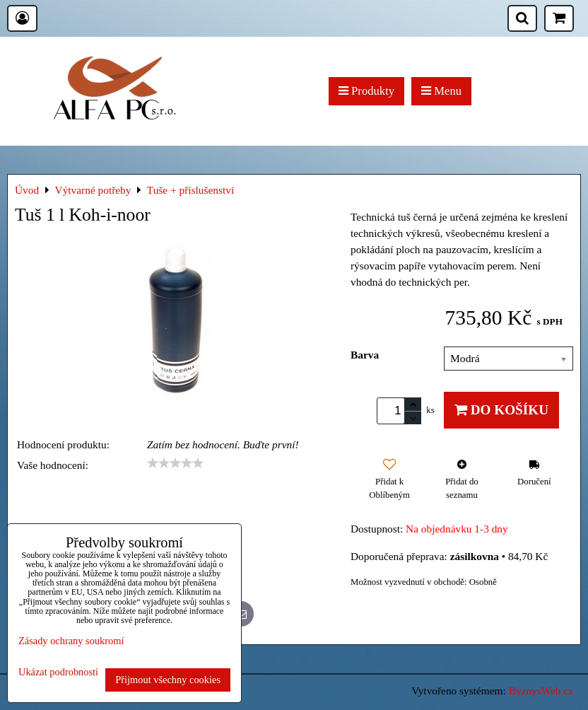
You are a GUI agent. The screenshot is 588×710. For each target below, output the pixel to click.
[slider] (175, 463)
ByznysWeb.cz (541, 691)
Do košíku (501, 410)
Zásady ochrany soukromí (71, 641)
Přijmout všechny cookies (168, 680)
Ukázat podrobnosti (58, 672)
